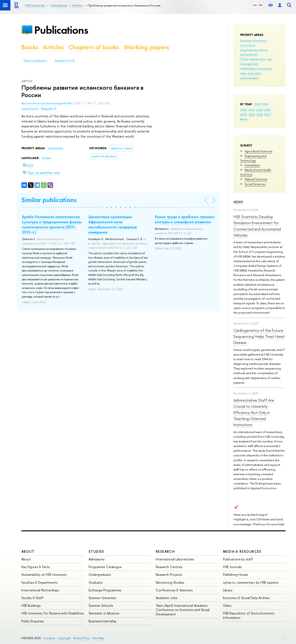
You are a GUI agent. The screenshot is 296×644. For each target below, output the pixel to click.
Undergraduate (100, 575)
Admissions (96, 559)
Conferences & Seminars (174, 590)
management (249, 64)
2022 (260, 110)
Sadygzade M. (49, 109)
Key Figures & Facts (35, 567)
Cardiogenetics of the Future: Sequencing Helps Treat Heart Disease (259, 336)
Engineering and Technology (253, 158)
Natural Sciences (256, 179)
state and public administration (251, 76)
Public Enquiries (32, 621)
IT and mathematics (253, 59)
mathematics (249, 68)
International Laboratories (175, 559)
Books (30, 47)
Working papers (146, 47)
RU (255, 5)
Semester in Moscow (104, 613)
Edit (283, 637)
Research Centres (169, 567)
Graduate (96, 582)
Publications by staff (238, 559)
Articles (53, 47)
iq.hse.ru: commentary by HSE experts (251, 582)
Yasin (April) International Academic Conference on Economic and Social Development (183, 610)
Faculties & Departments (39, 582)
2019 (252, 115)
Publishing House (235, 575)
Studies (96, 551)
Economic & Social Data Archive (246, 598)
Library (228, 590)
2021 (268, 110)
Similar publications (49, 200)
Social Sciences (255, 184)
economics (248, 45)
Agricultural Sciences (258, 151)
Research (165, 551)
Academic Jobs (166, 598)
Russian (46, 158)
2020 (244, 115)
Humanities (252, 165)
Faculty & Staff (32, 598)
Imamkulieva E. (30, 109)
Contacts (49, 638)
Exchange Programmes (105, 590)
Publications (61, 30)
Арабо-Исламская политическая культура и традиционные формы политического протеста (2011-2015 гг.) (52, 224)
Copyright (64, 638)
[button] (102, 207)
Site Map (98, 638)
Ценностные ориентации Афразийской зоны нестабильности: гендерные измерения (113, 224)
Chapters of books (94, 47)
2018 (260, 115)
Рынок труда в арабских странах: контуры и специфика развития (185, 219)
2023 (252, 110)
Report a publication (35, 61)
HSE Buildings (31, 605)
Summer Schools (101, 605)
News (238, 202)
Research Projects (169, 575)
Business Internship (102, 621)
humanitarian (249, 54)
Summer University (102, 598)
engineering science (254, 50)
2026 (257, 104)
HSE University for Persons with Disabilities (53, 613)
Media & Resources (242, 551)
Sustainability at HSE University (44, 575)
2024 (244, 110)
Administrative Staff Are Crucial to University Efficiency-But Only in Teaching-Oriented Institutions (254, 412)
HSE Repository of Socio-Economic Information (249, 615)
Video (227, 605)
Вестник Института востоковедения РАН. (48, 103)
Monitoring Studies (170, 582)
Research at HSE (65, 61)
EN (261, 5)
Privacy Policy (81, 638)
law (270, 59)
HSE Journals (232, 567)
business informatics (253, 41)
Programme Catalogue (105, 567)
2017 (268, 115)
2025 (265, 104)
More (244, 119)
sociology (265, 68)
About (28, 551)
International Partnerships (40, 590)
